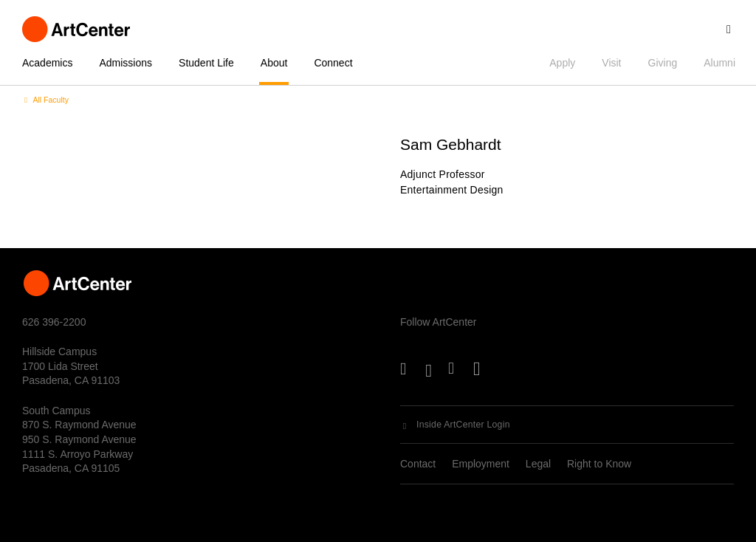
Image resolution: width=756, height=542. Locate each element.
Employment (481, 464)
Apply (562, 63)
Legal (538, 464)
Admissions (126, 63)
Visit (611, 63)
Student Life (206, 63)
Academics (47, 63)
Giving (663, 63)
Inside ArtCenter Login (463, 425)
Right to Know (599, 464)
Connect (333, 63)
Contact (418, 464)
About (274, 63)
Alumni (719, 63)
